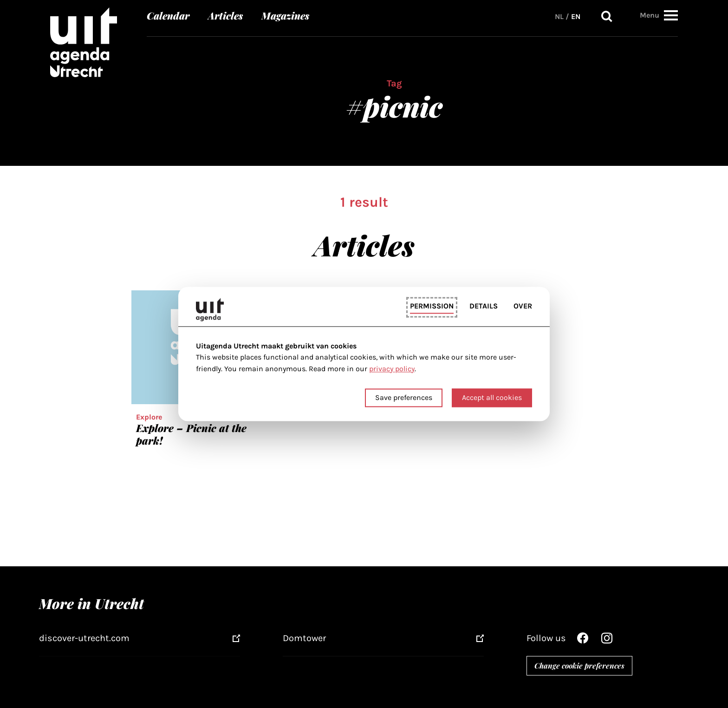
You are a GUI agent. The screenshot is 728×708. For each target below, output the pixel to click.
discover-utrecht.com (84, 638)
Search (607, 16)
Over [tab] (523, 306)
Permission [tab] (432, 306)
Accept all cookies (492, 398)
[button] (671, 15)
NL (559, 16)
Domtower (304, 638)
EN (576, 16)
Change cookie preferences (579, 665)
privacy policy (392, 369)
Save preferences (404, 398)
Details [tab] (484, 306)
